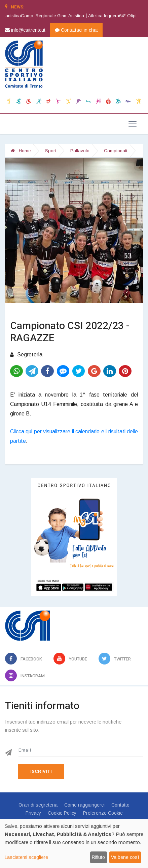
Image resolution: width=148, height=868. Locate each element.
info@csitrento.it (25, 30)
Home (21, 151)
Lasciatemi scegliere (26, 857)
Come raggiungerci (84, 805)
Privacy (33, 813)
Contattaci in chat (76, 30)
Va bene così (125, 857)
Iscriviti (41, 771)
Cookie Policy (62, 813)
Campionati (116, 151)
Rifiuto (98, 857)
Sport (50, 151)
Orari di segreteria (38, 805)
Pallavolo (80, 151)
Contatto (120, 805)
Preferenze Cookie (103, 813)
